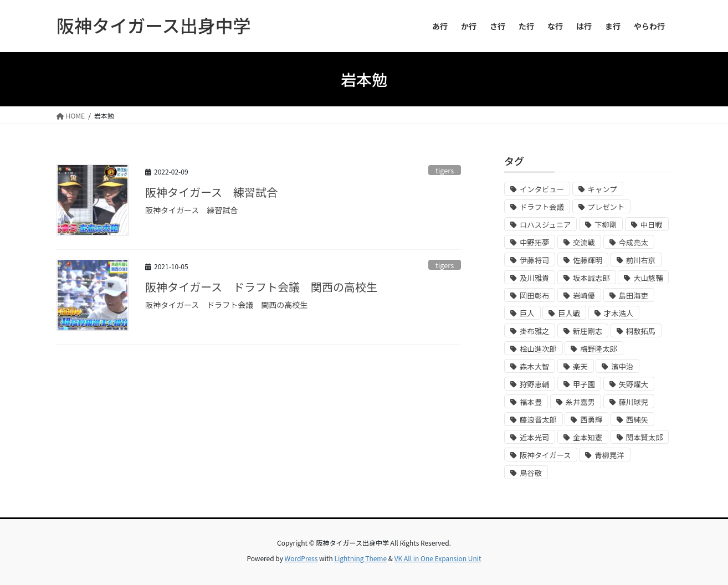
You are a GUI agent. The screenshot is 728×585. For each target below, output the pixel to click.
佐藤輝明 (588, 260)
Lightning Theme (360, 558)
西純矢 (637, 420)
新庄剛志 (588, 331)
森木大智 (534, 366)
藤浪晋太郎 (538, 420)
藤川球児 (634, 402)
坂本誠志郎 (591, 278)
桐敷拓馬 (641, 331)
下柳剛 (606, 225)
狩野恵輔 (534, 384)
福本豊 (531, 402)
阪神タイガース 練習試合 (211, 192)
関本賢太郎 (645, 437)
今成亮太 (634, 242)
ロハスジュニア (545, 225)
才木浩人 (619, 313)
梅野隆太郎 (599, 349)
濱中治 (622, 366)
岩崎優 (584, 296)
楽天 (580, 366)
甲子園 (584, 384)
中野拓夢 (534, 242)
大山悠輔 (648, 278)
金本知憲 (588, 437)
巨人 (527, 313)
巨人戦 (569, 313)
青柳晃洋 (609, 455)
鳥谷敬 (531, 473)
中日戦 (652, 225)
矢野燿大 (634, 384)
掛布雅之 (534, 331)
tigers (445, 170)
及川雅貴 (534, 278)
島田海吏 (634, 296)
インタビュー (542, 189)
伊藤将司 (534, 260)
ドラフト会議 (542, 207)
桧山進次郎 (538, 349)
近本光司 (534, 437)
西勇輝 (591, 420)
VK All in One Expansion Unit (438, 558)
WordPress (301, 558)
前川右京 (641, 260)
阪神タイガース (545, 455)
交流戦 (584, 242)
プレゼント (606, 207)
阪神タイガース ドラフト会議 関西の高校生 (261, 287)
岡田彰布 (534, 296)
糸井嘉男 (580, 402)
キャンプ (603, 189)
